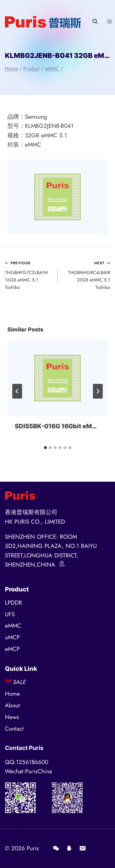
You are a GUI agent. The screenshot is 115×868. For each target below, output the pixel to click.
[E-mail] (82, 848)
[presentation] (57, 378)
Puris (33, 848)
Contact (14, 729)
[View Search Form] (95, 21)
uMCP (12, 637)
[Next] (98, 391)
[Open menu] (109, 21)
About (12, 705)
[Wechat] (56, 848)
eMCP (12, 649)
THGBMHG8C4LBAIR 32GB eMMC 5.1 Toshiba (86, 275)
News (12, 717)
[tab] (45, 448)
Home (12, 694)
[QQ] (69, 848)
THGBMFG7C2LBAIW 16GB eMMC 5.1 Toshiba (29, 275)
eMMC (13, 626)
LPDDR (13, 603)
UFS (10, 614)
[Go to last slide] (17, 391)
